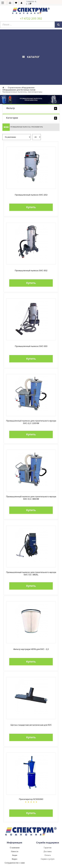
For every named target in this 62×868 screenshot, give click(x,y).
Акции (15, 855)
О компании (15, 848)
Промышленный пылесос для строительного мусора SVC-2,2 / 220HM (31, 422)
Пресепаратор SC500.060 (31, 799)
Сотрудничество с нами (15, 863)
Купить (31, 207)
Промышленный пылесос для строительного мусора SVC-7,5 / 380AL (31, 574)
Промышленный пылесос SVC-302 (31, 271)
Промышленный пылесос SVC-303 (31, 346)
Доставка (48, 851)
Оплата (48, 855)
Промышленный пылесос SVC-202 (31, 195)
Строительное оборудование (21, 88)
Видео (15, 859)
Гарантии (48, 848)
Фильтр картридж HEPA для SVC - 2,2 (31, 649)
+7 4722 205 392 (31, 19)
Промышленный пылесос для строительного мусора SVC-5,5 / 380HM (31, 498)
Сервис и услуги (48, 859)
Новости (15, 851)
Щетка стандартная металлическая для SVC (31, 725)
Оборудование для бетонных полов (19, 90)
